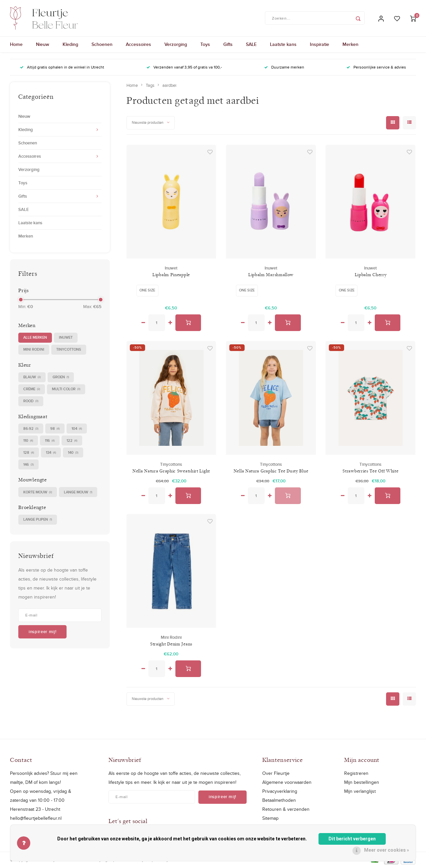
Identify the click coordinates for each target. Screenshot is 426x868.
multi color (66, 389)
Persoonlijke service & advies (376, 68)
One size (147, 290)
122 (72, 441)
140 (73, 453)
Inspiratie (319, 45)
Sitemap (270, 819)
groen (61, 377)
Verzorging (176, 45)
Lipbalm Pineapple (171, 275)
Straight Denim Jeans (171, 644)
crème (32, 389)
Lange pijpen (38, 520)
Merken (350, 45)
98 (55, 429)
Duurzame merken (284, 68)
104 (77, 429)
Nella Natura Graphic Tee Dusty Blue (271, 471)
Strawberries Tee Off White (370, 471)
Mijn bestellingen (362, 782)
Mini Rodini (34, 350)
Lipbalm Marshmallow (271, 275)
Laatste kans (283, 45)
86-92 (31, 429)
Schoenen (102, 45)
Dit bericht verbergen (352, 839)
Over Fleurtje (276, 774)
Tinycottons (69, 350)
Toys (205, 45)
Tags (150, 86)
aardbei (169, 86)
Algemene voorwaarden (287, 782)
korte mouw (38, 493)
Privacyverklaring (280, 791)
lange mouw (78, 493)
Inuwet (66, 338)
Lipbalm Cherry (371, 275)
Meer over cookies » (387, 850)
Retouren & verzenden (286, 809)
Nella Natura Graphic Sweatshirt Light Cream (171, 471)
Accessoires (138, 45)
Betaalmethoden (279, 800)
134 (51, 453)
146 (28, 465)
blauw (32, 377)
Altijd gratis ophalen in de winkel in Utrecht (62, 68)
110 (28, 441)
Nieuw (43, 45)
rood (31, 401)
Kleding (70, 45)
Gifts (228, 45)
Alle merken (35, 338)
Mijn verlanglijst (360, 791)
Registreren (356, 774)
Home (16, 45)
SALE (251, 45)
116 (50, 441)
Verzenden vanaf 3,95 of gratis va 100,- (184, 68)
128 (29, 453)
